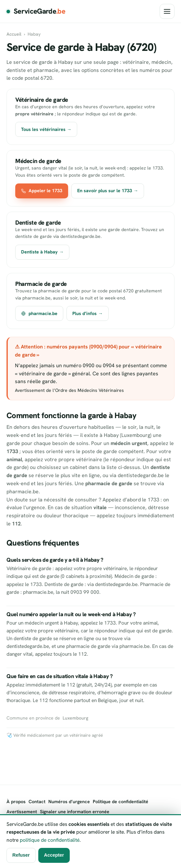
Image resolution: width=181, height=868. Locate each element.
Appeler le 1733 (42, 191)
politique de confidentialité (50, 840)
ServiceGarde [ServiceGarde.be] (39, 11)
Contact (37, 802)
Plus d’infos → (87, 313)
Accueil (14, 34)
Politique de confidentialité (121, 802)
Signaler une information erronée (75, 812)
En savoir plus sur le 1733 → (108, 191)
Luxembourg (75, 718)
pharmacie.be (39, 313)
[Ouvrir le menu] (167, 11)
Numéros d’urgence (69, 802)
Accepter (54, 855)
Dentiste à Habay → (42, 252)
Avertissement (22, 812)
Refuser (21, 855)
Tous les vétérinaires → (46, 129)
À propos (16, 802)
